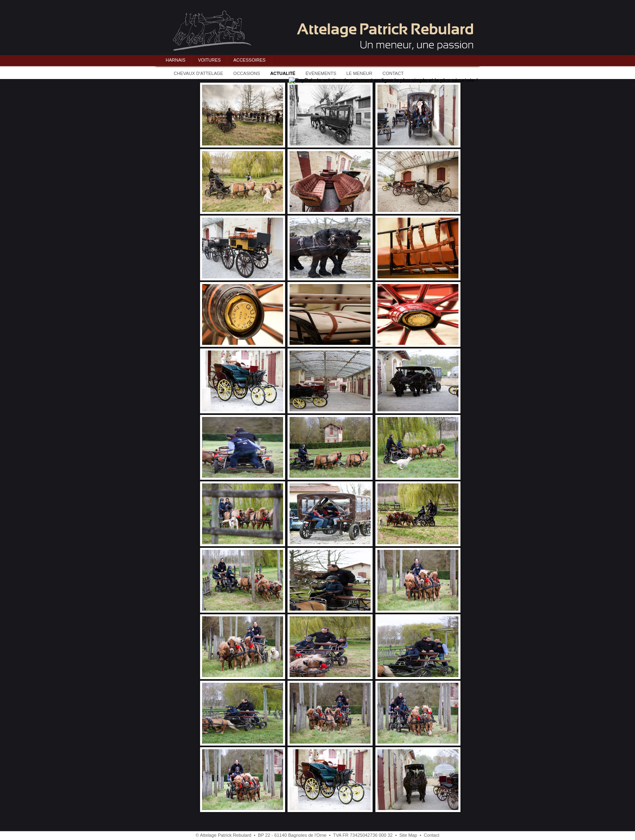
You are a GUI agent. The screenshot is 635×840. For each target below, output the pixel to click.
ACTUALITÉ (283, 73)
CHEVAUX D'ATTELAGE (198, 73)
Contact (432, 835)
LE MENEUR (359, 73)
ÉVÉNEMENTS (321, 73)
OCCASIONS (247, 73)
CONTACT (393, 73)
